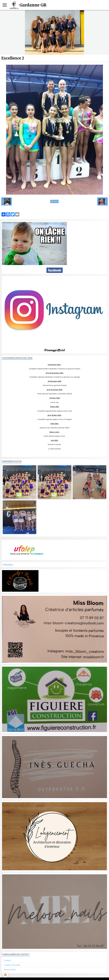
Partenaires (8, 564)
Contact (7, 960)
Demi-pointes (10, 969)
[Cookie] (5, 975)
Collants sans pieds (12, 965)
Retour (54, 201)
